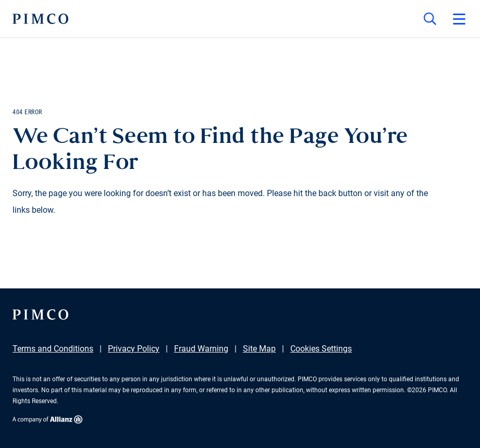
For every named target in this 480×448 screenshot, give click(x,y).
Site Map (259, 349)
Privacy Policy (134, 349)
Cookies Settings (321, 349)
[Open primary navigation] (459, 19)
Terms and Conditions (53, 349)
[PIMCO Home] (40, 19)
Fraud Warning (201, 349)
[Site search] (430, 19)
